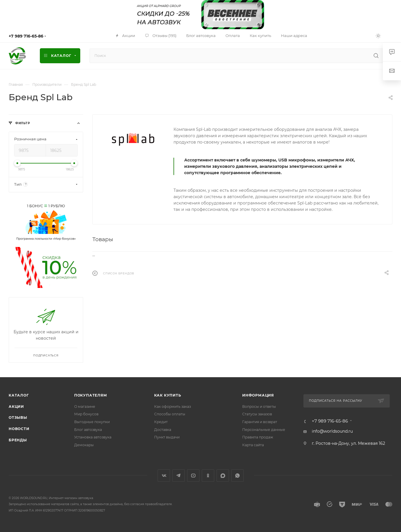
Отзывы (18, 417)
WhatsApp (237, 476)
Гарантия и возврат (260, 422)
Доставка (163, 430)
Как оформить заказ (172, 407)
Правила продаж (258, 437)
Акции (16, 407)
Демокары (84, 445)
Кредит (161, 422)
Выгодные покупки (92, 422)
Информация (258, 395)
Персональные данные (264, 430)
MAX (223, 476)
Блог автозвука (88, 430)
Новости (19, 429)
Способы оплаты (170, 414)
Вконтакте (164, 476)
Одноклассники (208, 476)
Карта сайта (253, 445)
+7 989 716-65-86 (26, 36)
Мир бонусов (86, 414)
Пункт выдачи (167, 437)
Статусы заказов (257, 414)
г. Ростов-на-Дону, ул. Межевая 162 (348, 443)
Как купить (168, 395)
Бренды (18, 440)
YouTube (193, 476)
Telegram (179, 476)
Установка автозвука (93, 437)
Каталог (19, 395)
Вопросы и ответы (259, 407)
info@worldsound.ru (332, 431)
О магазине (85, 407)
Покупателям (91, 395)
